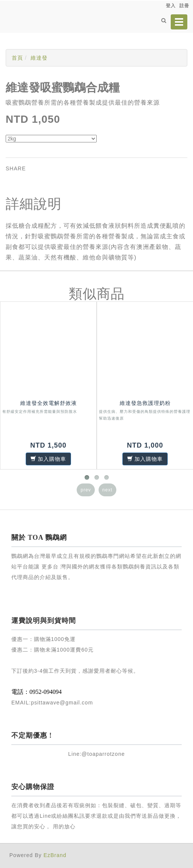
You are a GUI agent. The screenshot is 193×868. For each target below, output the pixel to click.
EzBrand (55, 855)
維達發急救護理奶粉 (145, 403)
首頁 (17, 58)
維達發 (39, 58)
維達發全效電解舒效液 (49, 403)
